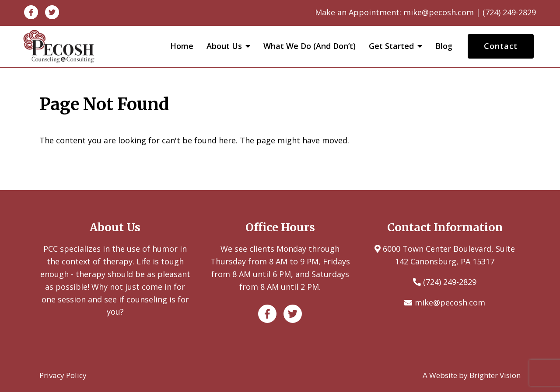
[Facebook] (31, 12)
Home (182, 46)
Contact (501, 46)
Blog (444, 46)
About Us (224, 46)
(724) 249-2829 (450, 282)
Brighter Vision (495, 375)
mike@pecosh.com (450, 302)
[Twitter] (52, 12)
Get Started (391, 46)
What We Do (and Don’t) (310, 46)
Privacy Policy (63, 375)
